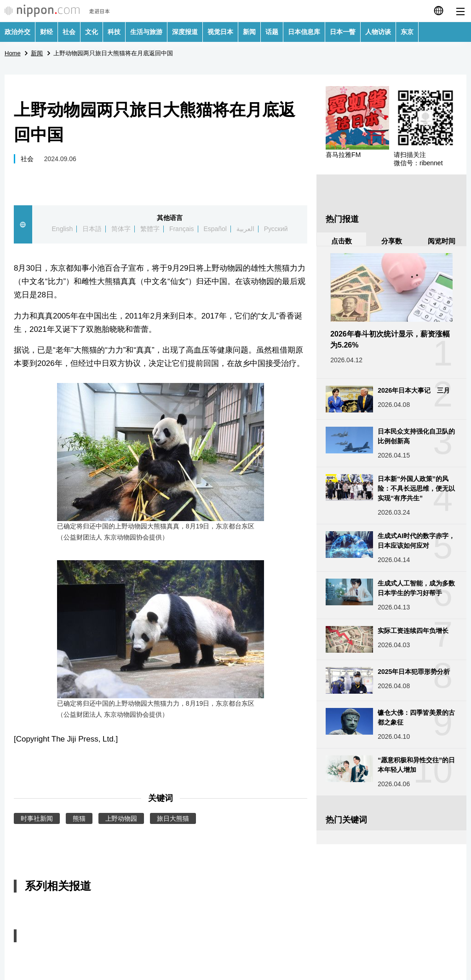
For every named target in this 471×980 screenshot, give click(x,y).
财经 (46, 32)
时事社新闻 (37, 818)
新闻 (249, 32)
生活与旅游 (146, 32)
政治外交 (17, 32)
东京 (407, 32)
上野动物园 (121, 818)
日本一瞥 (343, 32)
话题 (272, 32)
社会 (69, 32)
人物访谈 (378, 32)
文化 (92, 32)
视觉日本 (220, 32)
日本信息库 (304, 32)
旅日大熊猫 (173, 818)
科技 (114, 32)
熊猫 (79, 818)
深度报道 (185, 32)
